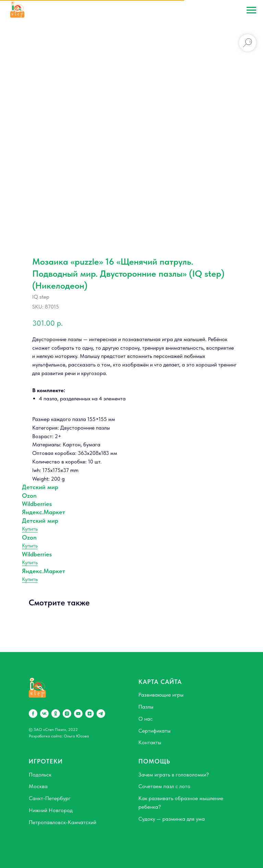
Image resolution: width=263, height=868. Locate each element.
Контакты (150, 742)
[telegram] (101, 714)
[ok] (56, 714)
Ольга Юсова (76, 736)
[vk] (44, 714)
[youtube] (78, 714)
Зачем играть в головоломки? (174, 775)
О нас (146, 719)
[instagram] (67, 714)
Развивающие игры (161, 695)
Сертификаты (154, 731)
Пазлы (146, 707)
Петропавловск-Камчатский (62, 822)
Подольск (40, 775)
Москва (38, 786)
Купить (30, 529)
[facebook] (33, 714)
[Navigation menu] (251, 10)
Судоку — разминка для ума (172, 819)
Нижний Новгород (51, 810)
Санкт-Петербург (50, 798)
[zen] (90, 714)
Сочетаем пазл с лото (164, 786)
